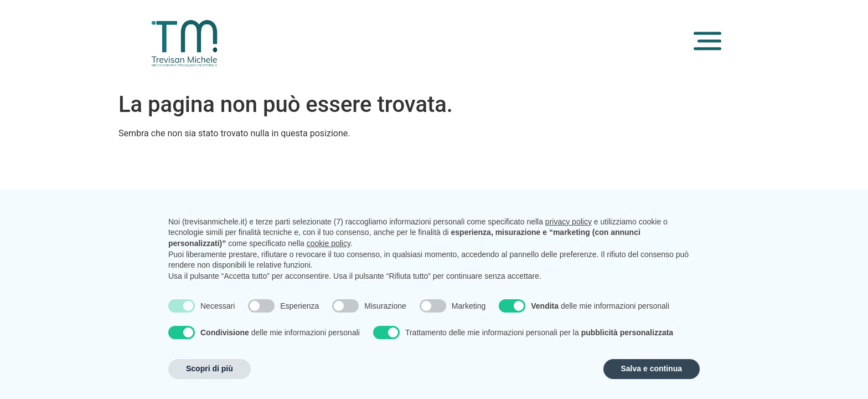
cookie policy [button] (329, 243)
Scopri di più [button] (210, 369)
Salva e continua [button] (652, 369)
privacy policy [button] (569, 222)
